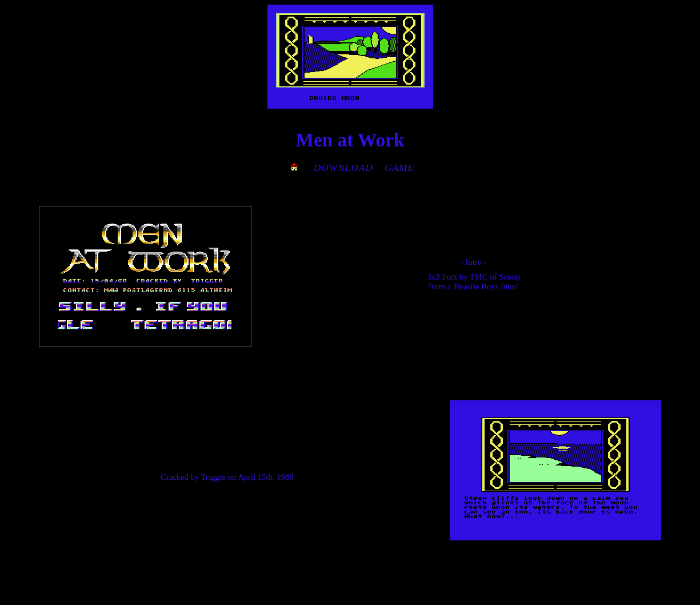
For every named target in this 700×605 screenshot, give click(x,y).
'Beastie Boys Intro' (486, 286)
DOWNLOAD (343, 168)
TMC (479, 277)
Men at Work (350, 140)
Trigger (213, 477)
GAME (399, 168)
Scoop (509, 277)
